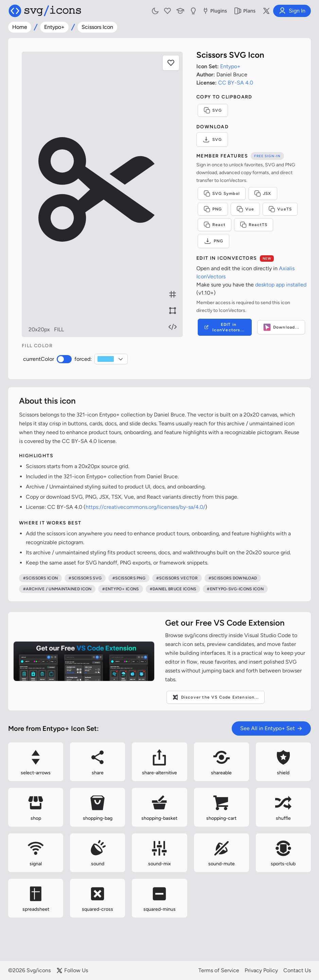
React (215, 225)
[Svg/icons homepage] (45, 11)
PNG (213, 209)
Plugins (214, 11)
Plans (245, 11)
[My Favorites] (167, 11)
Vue (245, 209)
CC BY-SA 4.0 (236, 83)
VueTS (280, 209)
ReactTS (254, 225)
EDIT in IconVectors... (224, 327)
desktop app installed (281, 285)
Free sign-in (267, 156)
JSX (263, 193)
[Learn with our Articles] (180, 11)
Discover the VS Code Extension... (216, 697)
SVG (213, 110)
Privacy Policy (261, 970)
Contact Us (297, 970)
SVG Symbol (222, 193)
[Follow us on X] (266, 11)
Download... (281, 327)
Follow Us (72, 970)
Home (20, 27)
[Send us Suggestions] (193, 11)
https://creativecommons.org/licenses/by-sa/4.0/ (145, 507)
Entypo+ (54, 27)
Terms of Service (219, 970)
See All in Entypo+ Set (271, 728)
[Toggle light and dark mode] (155, 11)
